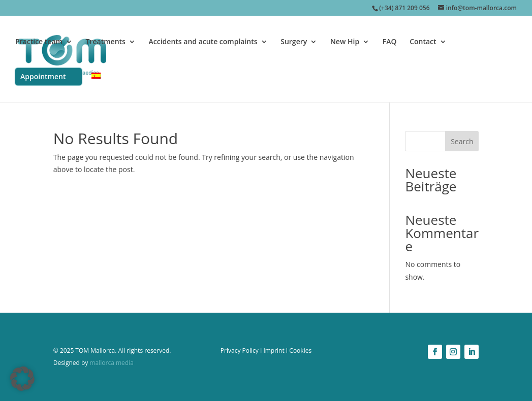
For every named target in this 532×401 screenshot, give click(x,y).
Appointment (43, 76)
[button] (22, 379)
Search (462, 141)
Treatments (106, 42)
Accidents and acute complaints (203, 42)
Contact (423, 42)
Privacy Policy (240, 350)
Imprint (274, 350)
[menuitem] (96, 88)
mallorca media (111, 363)
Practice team (39, 42)
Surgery (294, 42)
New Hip (345, 42)
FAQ (390, 42)
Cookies (300, 350)
